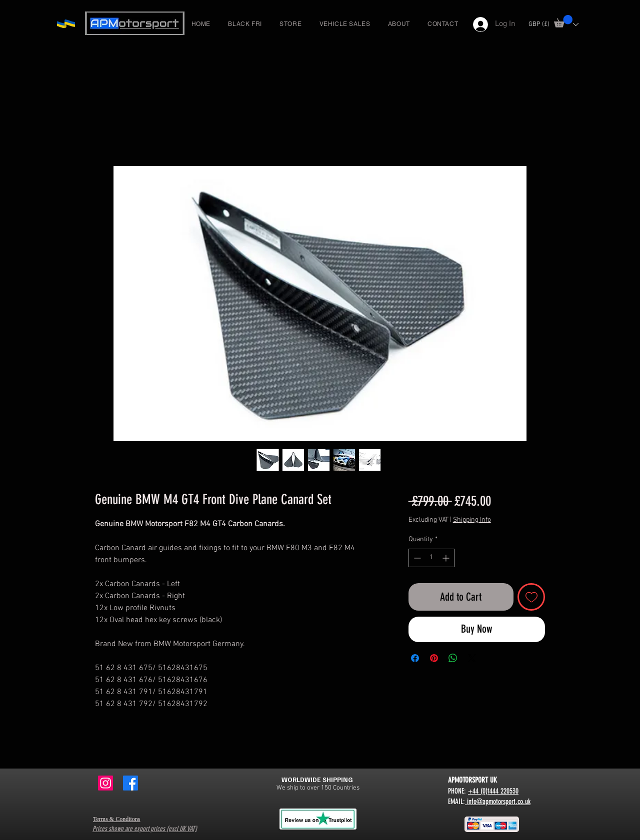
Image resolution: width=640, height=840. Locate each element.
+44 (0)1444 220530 (493, 791)
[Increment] (447, 558)
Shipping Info (472, 520)
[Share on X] (472, 658)
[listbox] (553, 24)
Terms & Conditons (117, 819)
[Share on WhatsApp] (453, 658)
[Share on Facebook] (415, 658)
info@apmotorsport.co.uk (498, 802)
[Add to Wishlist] (531, 597)
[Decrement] (416, 558)
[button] (563, 21)
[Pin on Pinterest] (434, 658)
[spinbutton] (431, 558)
